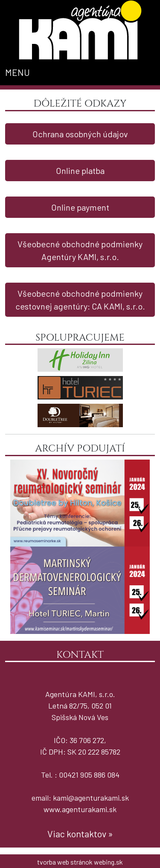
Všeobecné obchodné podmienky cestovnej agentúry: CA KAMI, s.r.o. (80, 300)
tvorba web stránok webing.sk (80, 862)
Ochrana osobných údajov (80, 134)
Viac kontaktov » (80, 833)
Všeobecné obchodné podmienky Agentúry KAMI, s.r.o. (80, 250)
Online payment (80, 207)
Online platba (80, 171)
